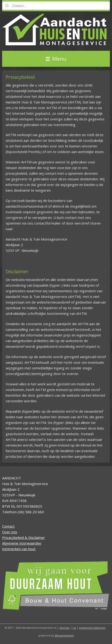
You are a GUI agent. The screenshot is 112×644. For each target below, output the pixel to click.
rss (74, 628)
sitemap (64, 628)
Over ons (10, 532)
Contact (8, 526)
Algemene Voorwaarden (22, 543)
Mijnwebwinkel (64, 635)
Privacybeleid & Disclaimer (24, 537)
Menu (56, 59)
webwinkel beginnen (92, 628)
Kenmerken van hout (19, 549)
